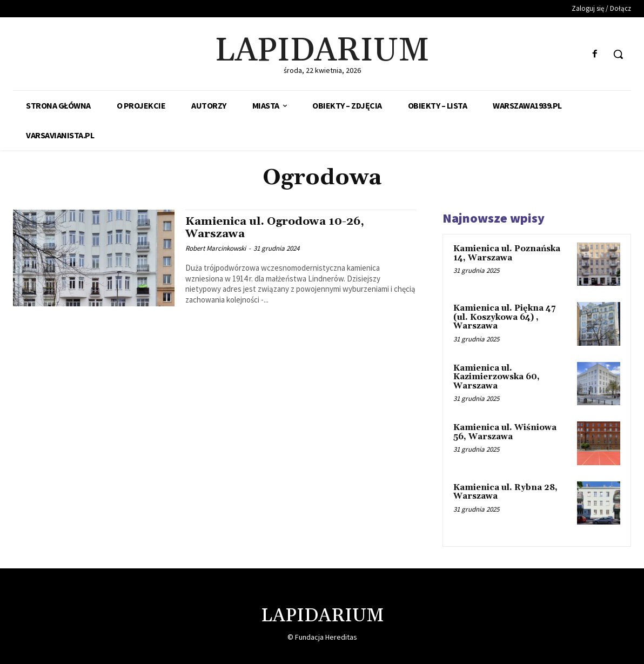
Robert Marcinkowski (216, 248)
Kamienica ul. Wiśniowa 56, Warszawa (505, 432)
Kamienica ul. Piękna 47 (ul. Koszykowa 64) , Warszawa (504, 317)
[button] (618, 54)
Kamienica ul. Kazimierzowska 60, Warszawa (497, 377)
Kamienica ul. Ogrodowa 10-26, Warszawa (278, 228)
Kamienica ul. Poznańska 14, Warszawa (507, 253)
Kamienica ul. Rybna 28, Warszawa (505, 492)
